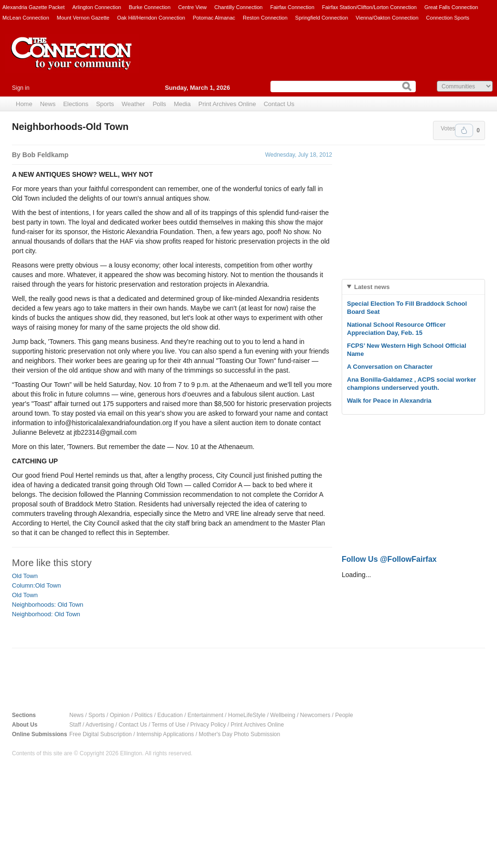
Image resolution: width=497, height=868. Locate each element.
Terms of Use (168, 725)
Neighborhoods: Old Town (48, 605)
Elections (76, 104)
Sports (105, 104)
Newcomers (315, 715)
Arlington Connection (97, 7)
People (344, 715)
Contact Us (279, 104)
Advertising (100, 725)
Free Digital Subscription (101, 734)
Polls (159, 104)
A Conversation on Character (390, 367)
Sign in (21, 88)
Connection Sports (448, 18)
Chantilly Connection (239, 7)
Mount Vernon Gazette (83, 18)
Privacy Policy (208, 725)
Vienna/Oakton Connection (387, 18)
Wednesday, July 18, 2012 (299, 155)
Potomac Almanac (214, 18)
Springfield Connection (322, 18)
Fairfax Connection (292, 7)
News (48, 104)
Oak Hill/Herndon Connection (151, 18)
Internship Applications (165, 734)
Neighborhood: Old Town (46, 614)
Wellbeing (282, 715)
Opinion (120, 715)
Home (24, 104)
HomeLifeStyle (247, 715)
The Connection (72, 61)
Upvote (464, 130)
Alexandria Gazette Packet (33, 7)
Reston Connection (265, 18)
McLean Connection (26, 18)
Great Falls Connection (451, 7)
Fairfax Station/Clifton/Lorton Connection (369, 7)
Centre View (193, 7)
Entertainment (206, 715)
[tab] (413, 287)
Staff (75, 725)
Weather (134, 104)
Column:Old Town (36, 585)
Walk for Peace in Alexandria (389, 401)
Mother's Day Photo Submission (239, 734)
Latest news (372, 287)
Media (182, 104)
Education (170, 715)
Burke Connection (149, 7)
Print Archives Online (227, 104)
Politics (143, 715)
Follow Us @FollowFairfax (389, 559)
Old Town (25, 576)
